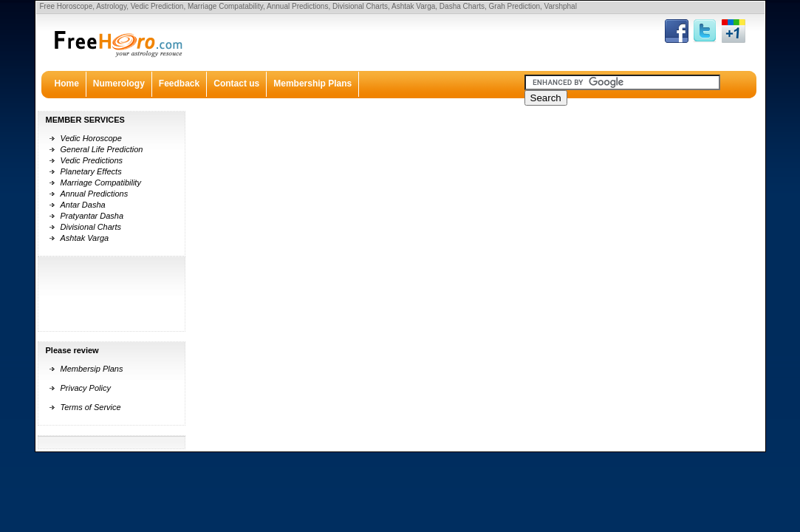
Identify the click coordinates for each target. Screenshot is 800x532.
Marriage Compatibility (101, 183)
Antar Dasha (83, 205)
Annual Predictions (95, 194)
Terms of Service (91, 407)
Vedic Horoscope (91, 138)
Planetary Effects (91, 171)
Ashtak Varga (85, 238)
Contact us (236, 83)
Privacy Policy (86, 388)
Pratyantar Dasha (92, 216)
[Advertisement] (86, 294)
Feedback (179, 83)
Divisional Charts (91, 227)
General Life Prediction (102, 149)
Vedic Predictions (92, 160)
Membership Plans (312, 83)
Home (67, 83)
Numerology (119, 83)
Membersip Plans (92, 369)
